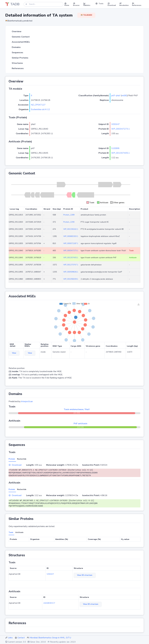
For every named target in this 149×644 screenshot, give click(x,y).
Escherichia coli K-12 (40, 109)
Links (10, 638)
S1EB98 (115, 148)
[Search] (43, 4)
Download (15, 465)
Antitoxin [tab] (19, 532)
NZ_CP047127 (38, 105)
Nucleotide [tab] (22, 459)
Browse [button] (76, 4)
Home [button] (67, 4)
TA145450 (86, 15)
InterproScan (27, 401)
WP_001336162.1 (71, 229)
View (14, 353)
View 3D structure (85, 575)
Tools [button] (99, 4)
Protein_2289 (69, 215)
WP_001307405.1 (121, 153)
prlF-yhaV (116, 96)
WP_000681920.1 (71, 236)
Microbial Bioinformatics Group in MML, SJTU (50, 638)
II (31, 96)
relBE (124, 96)
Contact (21, 638)
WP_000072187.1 (71, 243)
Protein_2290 (69, 222)
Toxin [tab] (11, 532)
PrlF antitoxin (80, 424)
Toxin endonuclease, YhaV (77, 409)
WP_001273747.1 (71, 265)
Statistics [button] (87, 4)
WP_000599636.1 (71, 272)
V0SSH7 (115, 124)
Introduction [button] (124, 4)
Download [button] (112, 4)
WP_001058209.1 (71, 279)
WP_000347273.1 (121, 129)
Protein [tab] (12, 459)
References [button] (137, 4)
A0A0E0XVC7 (49, 603)
